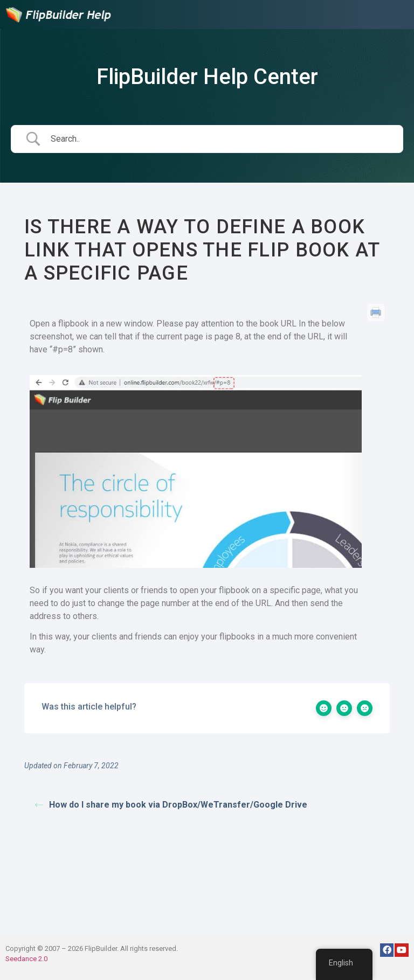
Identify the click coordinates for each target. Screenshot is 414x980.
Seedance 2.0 (26, 959)
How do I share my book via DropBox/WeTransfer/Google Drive (171, 805)
